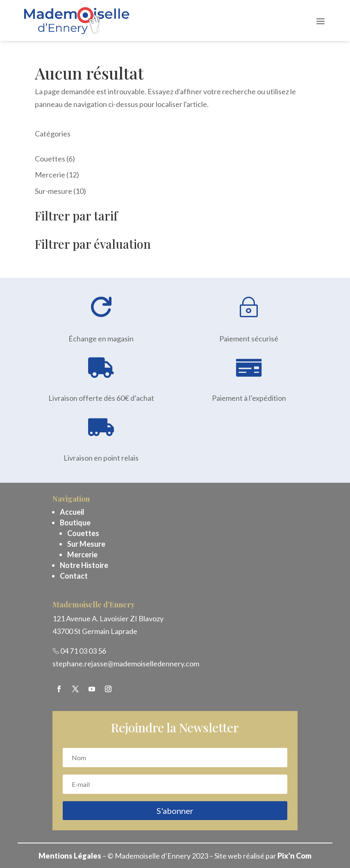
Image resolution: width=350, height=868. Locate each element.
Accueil (72, 512)
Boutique (75, 523)
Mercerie (82, 554)
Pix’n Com (294, 856)
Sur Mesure (86, 544)
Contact (74, 576)
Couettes (83, 533)
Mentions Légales (70, 856)
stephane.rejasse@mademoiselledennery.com (126, 663)
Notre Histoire (84, 565)
